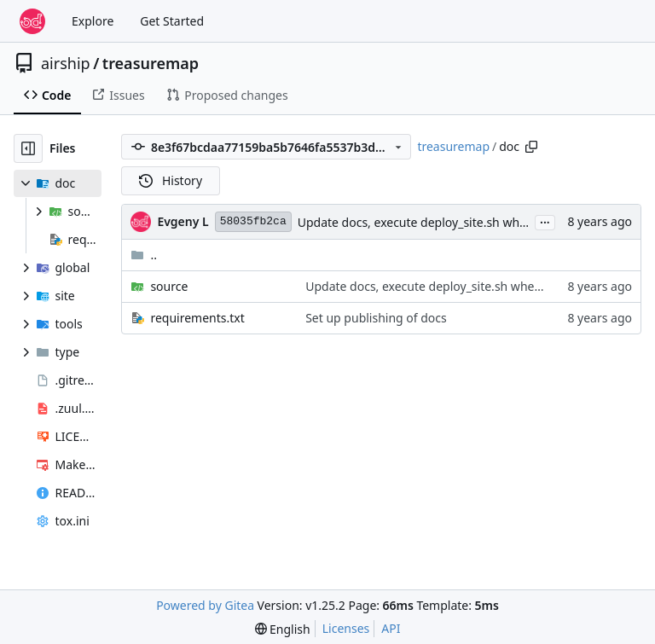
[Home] (32, 21)
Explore (93, 21)
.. (144, 255)
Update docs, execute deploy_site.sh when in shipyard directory (475, 222)
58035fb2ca (253, 221)
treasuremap (151, 63)
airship (66, 63)
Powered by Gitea (205, 605)
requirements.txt (197, 318)
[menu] (283, 629)
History (171, 180)
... (545, 221)
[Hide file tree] (28, 148)
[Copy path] (531, 147)
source (169, 286)
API (391, 628)
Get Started (172, 21)
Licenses (346, 628)
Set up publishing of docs (376, 318)
